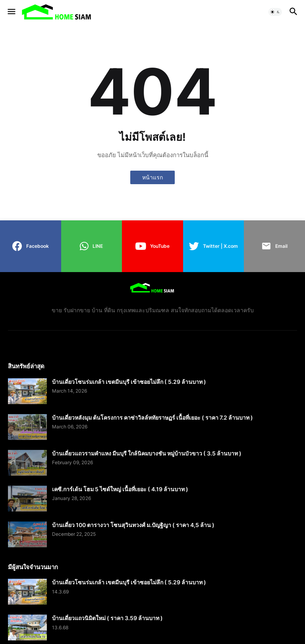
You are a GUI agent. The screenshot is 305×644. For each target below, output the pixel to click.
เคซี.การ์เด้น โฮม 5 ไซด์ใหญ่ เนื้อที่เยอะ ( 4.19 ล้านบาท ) (120, 489)
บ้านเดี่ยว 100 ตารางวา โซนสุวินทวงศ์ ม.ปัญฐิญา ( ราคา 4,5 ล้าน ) (133, 525)
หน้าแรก (152, 177)
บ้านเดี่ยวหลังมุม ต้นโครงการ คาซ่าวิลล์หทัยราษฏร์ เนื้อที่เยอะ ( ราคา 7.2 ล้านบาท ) (152, 417)
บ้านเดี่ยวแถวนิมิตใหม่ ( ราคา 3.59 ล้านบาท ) (107, 618)
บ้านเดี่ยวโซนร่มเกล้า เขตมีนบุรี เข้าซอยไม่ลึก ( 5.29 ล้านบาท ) (129, 382)
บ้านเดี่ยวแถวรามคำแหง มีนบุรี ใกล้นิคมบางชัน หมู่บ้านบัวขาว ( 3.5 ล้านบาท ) (147, 453)
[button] (11, 12)
